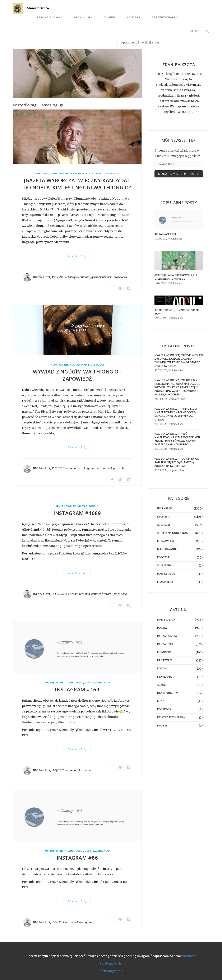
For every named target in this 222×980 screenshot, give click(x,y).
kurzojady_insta (55, 683)
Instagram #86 (77, 858)
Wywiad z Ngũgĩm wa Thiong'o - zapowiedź (77, 375)
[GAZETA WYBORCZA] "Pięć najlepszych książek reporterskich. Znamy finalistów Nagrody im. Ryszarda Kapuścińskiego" (177, 439)
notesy (162, 726)
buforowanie (167, 549)
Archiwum (83, 17)
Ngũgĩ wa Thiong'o (64, 174)
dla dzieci (165, 660)
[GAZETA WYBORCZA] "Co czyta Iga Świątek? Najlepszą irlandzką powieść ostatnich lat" (177, 462)
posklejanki (166, 574)
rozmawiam (165, 541)
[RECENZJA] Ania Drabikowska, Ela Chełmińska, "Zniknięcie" (176, 277)
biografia (164, 677)
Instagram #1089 (77, 513)
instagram (85, 770)
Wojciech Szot (42, 277)
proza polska (167, 636)
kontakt (189, 956)
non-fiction (166, 620)
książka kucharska (171, 717)
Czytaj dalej (77, 256)
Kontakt (133, 17)
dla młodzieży (168, 693)
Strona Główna (50, 17)
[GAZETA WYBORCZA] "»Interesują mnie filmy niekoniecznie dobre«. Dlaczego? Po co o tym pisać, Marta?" (176, 414)
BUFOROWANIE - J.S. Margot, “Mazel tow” (177, 312)
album (162, 685)
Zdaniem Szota (38, 8)
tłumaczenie (111, 174)
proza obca (120, 277)
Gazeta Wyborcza (90, 174)
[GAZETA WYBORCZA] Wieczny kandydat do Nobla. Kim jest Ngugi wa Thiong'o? (77, 184)
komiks (162, 668)
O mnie (110, 17)
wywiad (82, 365)
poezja (162, 628)
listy (161, 701)
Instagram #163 (165, 234)
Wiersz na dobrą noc (172, 533)
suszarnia (164, 565)
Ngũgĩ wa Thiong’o (63, 365)
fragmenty (165, 582)
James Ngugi (43, 174)
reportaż (164, 652)
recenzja (85, 594)
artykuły (85, 277)
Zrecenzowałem (165, 17)
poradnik (164, 709)
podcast (163, 557)
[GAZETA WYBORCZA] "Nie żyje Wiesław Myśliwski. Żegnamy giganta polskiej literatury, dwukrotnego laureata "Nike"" (179, 361)
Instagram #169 (77, 689)
